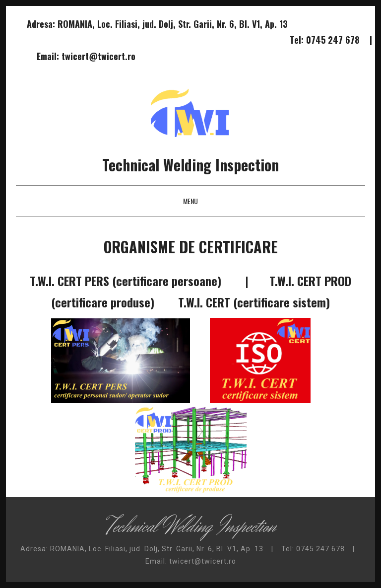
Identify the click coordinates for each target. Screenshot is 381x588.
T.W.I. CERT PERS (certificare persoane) (126, 281)
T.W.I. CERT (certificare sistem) (254, 302)
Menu (190, 201)
